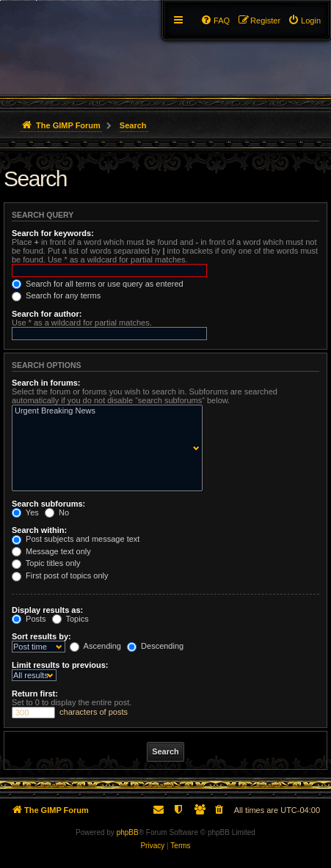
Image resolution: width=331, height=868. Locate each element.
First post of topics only (60, 575)
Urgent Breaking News (104, 411)
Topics (70, 619)
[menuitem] (304, 21)
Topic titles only (46, 563)
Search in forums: (46, 383)
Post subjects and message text (76, 539)
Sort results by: (41, 636)
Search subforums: (48, 504)
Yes (25, 512)
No (57, 512)
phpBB (128, 832)
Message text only (51, 551)
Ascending (95, 646)
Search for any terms (56, 295)
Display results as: (47, 610)
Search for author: (47, 314)
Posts (29, 619)
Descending (155, 646)
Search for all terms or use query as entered (98, 284)
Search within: (39, 530)
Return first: (35, 694)
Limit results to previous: (60, 665)
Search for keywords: (53, 233)
